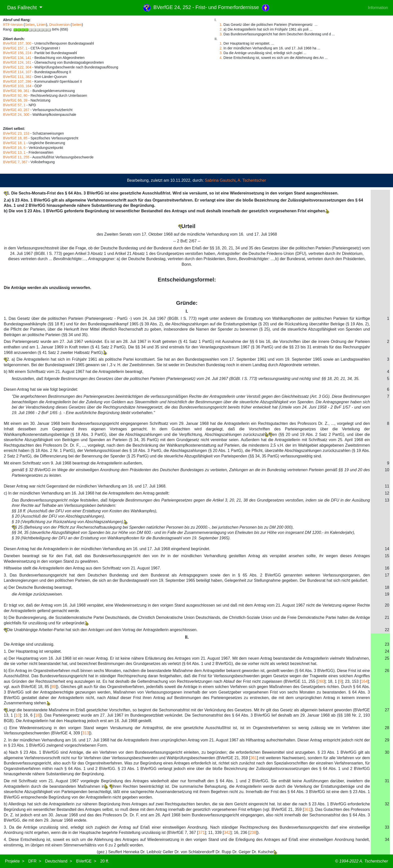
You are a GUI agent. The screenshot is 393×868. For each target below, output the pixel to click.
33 (387, 827)
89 (54, 687)
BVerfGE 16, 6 (14, 148)
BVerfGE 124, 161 (17, 62)
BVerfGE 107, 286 (17, 81)
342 (227, 833)
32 (387, 804)
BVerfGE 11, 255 (16, 157)
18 (387, 587)
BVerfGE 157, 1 (15, 48)
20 (387, 605)
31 (387, 781)
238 (253, 833)
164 (364, 681)
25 (387, 658)
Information (378, 8)
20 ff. (105, 861)
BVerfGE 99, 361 (16, 91)
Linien (41, 25)
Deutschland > (59, 861)
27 (387, 710)
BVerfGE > (86, 861)
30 (387, 752)
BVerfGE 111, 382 (17, 77)
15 (387, 556)
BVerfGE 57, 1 (14, 105)
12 (387, 493)
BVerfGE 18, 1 (14, 143)
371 (202, 833)
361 (254, 758)
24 (387, 651)
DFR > (35, 861)
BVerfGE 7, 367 (15, 162)
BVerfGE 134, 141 (17, 58)
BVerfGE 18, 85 (15, 138)
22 (387, 630)
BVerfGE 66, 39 (15, 100)
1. (221, 25)
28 (387, 728)
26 (387, 671)
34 (387, 840)
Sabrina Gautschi (220, 180)
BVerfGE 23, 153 (16, 133)
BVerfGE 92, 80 (15, 95)
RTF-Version (13, 25)
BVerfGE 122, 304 (17, 67)
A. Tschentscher (252, 180)
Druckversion (59, 25)
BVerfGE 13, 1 (14, 152)
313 (86, 733)
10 (387, 470)
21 (387, 617)
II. (187, 637)
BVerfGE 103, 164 (17, 86)
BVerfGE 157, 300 (17, 43)
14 (387, 549)
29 (387, 740)
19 (387, 594)
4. (221, 58)
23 (387, 644)
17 (387, 575)
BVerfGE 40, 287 (16, 110)
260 (321, 681)
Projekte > (15, 861)
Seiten (30, 25)
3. (221, 34)
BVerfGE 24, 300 (16, 115)
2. (221, 29)
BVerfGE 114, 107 (17, 72)
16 (387, 568)
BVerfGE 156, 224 (17, 53)
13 (387, 500)
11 (387, 486)
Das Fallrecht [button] (21, 8)
